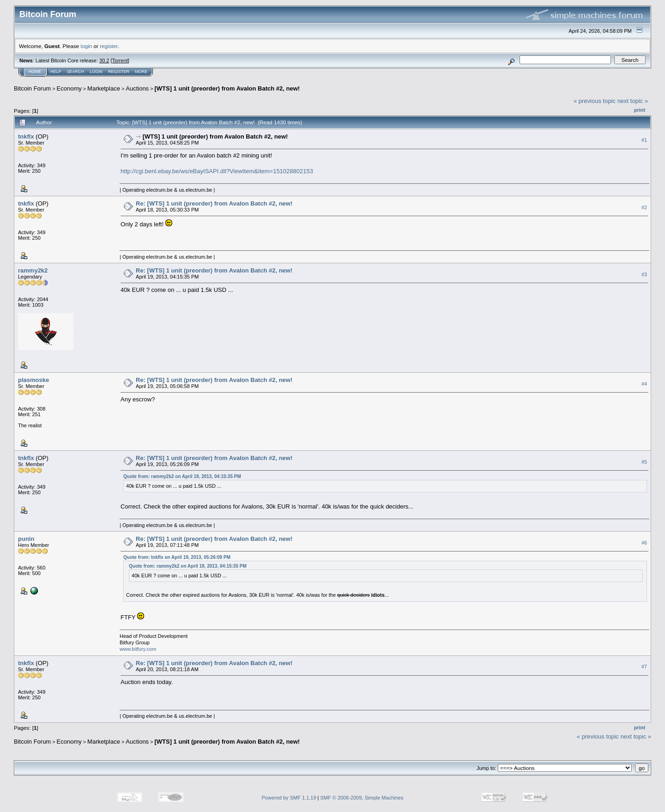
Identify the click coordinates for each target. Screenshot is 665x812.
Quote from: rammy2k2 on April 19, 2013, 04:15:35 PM (182, 476)
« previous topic (595, 101)
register (109, 46)
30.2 (104, 61)
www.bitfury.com (138, 649)
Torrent (120, 61)
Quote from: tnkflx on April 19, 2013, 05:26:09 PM (177, 557)
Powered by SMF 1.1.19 (289, 798)
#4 (644, 384)
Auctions (137, 88)
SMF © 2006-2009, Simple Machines (362, 798)
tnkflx (26, 136)
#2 (644, 207)
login (87, 46)
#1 (644, 140)
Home (35, 72)
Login (96, 72)
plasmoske (33, 380)
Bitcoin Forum (32, 88)
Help (56, 72)
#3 (644, 274)
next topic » (633, 101)
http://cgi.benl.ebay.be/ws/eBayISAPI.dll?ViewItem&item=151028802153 (217, 171)
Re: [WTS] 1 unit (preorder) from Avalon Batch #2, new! (214, 203)
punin (26, 539)
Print (640, 110)
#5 (644, 462)
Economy (69, 88)
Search (76, 72)
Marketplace (104, 88)
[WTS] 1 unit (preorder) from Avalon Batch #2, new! (227, 88)
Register (119, 72)
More (141, 72)
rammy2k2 (33, 270)
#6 (644, 543)
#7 (644, 667)
